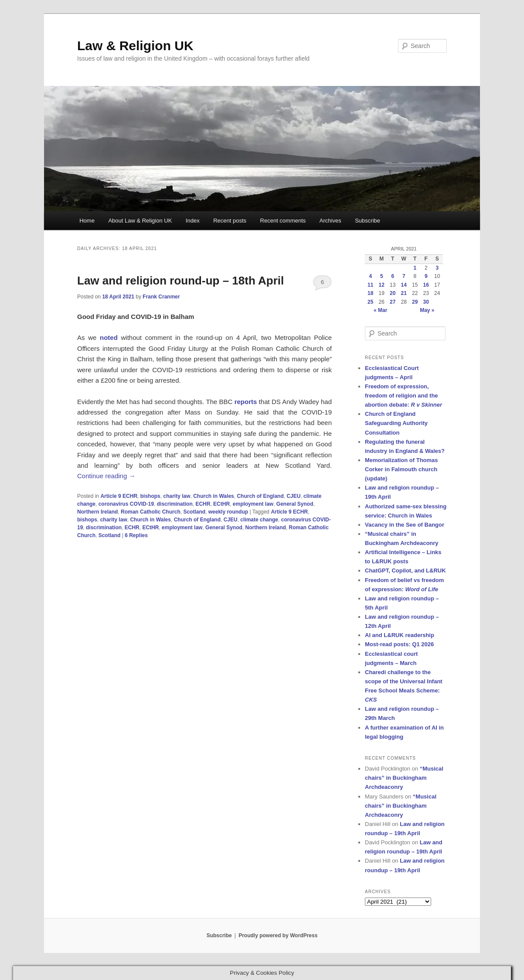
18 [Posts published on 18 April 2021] (370, 293)
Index (193, 221)
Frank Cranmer (161, 297)
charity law (177, 496)
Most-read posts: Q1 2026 (399, 644)
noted (109, 338)
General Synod (295, 504)
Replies (136, 535)
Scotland (194, 512)
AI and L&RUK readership (400, 635)
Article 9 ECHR (119, 496)
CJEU (293, 496)
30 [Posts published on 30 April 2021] (426, 302)
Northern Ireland (97, 512)
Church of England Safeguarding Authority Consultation (396, 423)
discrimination (175, 504)
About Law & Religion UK (140, 221)
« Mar (380, 310)
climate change (259, 520)
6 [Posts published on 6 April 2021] (393, 276)
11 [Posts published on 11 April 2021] (370, 285)
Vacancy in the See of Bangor (405, 525)
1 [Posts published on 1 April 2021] (415, 268)
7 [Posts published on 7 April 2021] (404, 276)
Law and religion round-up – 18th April (180, 281)
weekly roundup (228, 512)
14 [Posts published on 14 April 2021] (404, 285)
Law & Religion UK (135, 46)
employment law (253, 504)
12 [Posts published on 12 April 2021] (382, 285)
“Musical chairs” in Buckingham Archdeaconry (404, 778)
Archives (330, 221)
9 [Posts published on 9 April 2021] (426, 276)
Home (87, 221)
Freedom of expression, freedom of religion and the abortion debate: (403, 396)
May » (427, 310)
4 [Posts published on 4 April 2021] (370, 276)
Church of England (260, 496)
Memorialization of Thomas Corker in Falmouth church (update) (402, 469)
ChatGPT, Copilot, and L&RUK (405, 571)
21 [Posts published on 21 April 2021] (404, 293)
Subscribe (367, 221)
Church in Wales (214, 496)
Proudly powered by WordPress (278, 935)
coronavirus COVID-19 (126, 504)
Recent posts (230, 221)
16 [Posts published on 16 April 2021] (426, 285)
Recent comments (283, 221)
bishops (150, 496)
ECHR (203, 504)
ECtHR (221, 504)
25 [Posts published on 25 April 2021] (370, 302)
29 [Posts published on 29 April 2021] (415, 302)
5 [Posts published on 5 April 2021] (382, 276)
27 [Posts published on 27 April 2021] (393, 302)
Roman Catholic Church (151, 512)
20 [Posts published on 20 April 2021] (393, 293)
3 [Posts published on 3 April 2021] (437, 268)
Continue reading (106, 476)
